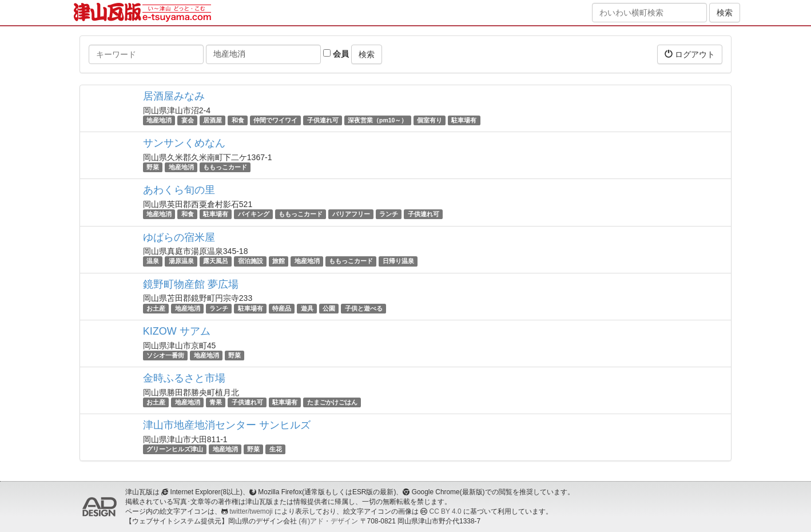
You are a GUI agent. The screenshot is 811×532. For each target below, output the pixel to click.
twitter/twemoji (251, 511)
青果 (216, 402)
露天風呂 (216, 261)
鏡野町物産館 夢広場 (191, 284)
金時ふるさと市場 (184, 378)
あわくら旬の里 (179, 190)
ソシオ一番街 (165, 355)
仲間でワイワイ (275, 120)
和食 (238, 120)
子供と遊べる (364, 308)
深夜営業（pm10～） (377, 120)
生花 (276, 449)
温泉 (153, 261)
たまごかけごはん (332, 402)
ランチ (389, 214)
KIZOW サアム (177, 331)
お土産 (156, 308)
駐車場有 (464, 120)
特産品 (282, 308)
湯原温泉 (181, 261)
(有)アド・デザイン (328, 521)
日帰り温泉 (398, 261)
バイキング (254, 214)
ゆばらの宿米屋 (179, 237)
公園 (329, 308)
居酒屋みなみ (174, 96)
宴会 (188, 120)
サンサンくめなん (184, 143)
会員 (336, 54)
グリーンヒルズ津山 (175, 449)
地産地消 (159, 120)
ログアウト (690, 54)
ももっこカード (225, 167)
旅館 (279, 261)
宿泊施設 (251, 261)
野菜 (153, 167)
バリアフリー (351, 214)
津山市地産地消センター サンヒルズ (227, 425)
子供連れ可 (323, 120)
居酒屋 (212, 120)
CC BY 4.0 (446, 511)
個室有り (430, 120)
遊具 (307, 308)
